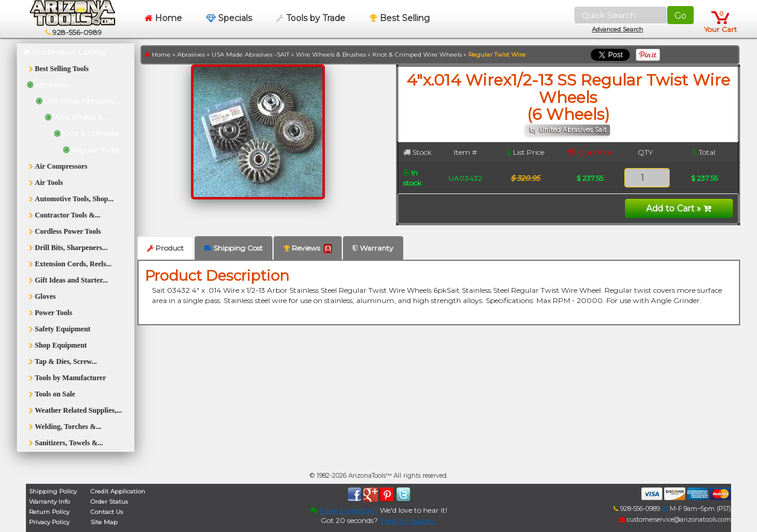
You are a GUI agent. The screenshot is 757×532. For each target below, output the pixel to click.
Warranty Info (49, 502)
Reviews (308, 248)
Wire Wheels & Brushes (331, 55)
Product (165, 248)
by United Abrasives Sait (568, 130)
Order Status (109, 502)
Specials (229, 18)
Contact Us (107, 512)
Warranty (373, 248)
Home (163, 18)
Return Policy (49, 512)
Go (680, 16)
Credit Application (118, 491)
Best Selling (400, 18)
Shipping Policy (53, 491)
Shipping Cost (234, 248)
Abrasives (191, 55)
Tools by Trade (311, 18)
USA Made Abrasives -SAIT (250, 55)
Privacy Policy (49, 522)
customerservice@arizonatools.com (675, 520)
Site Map (104, 522)
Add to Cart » (679, 208)
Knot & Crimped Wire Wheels (417, 55)
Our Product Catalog (64, 52)
